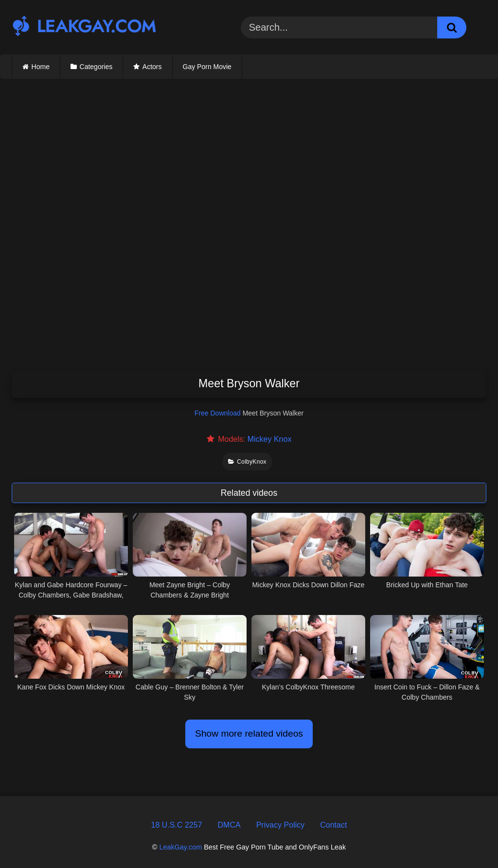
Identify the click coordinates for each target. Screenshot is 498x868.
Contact (333, 825)
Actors (152, 67)
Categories (96, 67)
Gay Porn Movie (207, 67)
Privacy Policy (281, 825)
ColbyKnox (247, 462)
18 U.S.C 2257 (177, 825)
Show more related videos (249, 733)
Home (41, 67)
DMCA (229, 825)
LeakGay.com (180, 847)
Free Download (218, 413)
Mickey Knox (270, 439)
